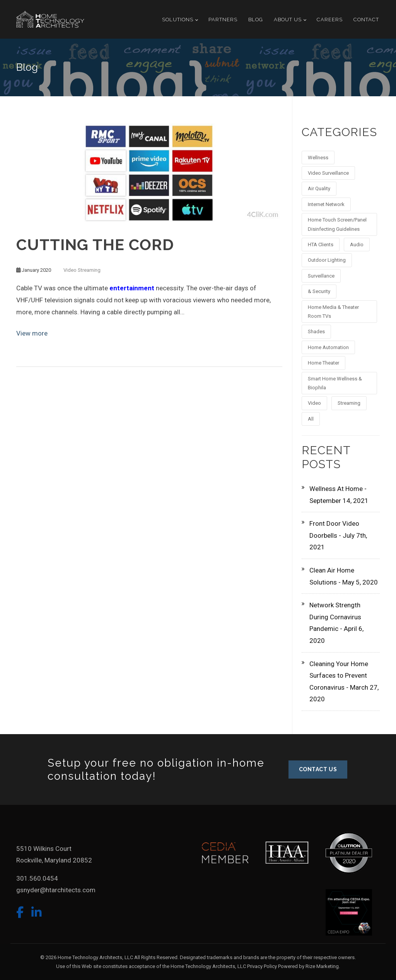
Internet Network (326, 204)
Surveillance (321, 276)
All (311, 419)
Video (70, 270)
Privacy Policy (262, 966)
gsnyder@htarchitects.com (56, 890)
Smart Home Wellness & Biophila (335, 383)
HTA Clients (321, 245)
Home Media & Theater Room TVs (333, 312)
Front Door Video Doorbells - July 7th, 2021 (338, 535)
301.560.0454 (37, 878)
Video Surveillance (328, 173)
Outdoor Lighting (327, 260)
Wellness (318, 158)
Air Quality (319, 188)
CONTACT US (318, 769)
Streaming (89, 270)
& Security (319, 291)
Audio (357, 245)
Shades (316, 331)
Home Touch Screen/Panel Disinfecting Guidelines (337, 224)
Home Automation (328, 347)
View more (32, 333)
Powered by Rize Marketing (308, 966)
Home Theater (323, 363)
